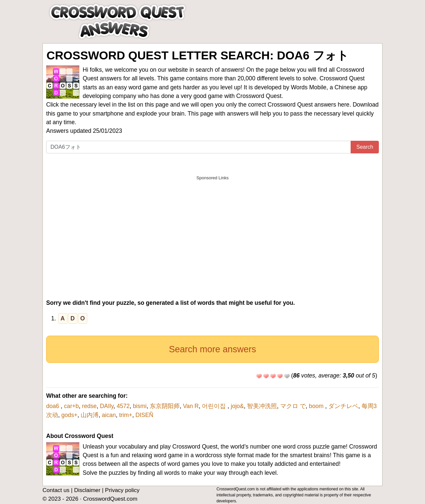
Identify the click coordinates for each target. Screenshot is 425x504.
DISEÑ (144, 415)
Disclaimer (87, 490)
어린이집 (215, 406)
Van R (191, 406)
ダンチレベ (343, 406)
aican (109, 415)
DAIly (107, 406)
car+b (72, 406)
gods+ (69, 415)
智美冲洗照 (262, 406)
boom (317, 406)
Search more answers (213, 349)
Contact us (56, 490)
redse (89, 406)
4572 (123, 406)
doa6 (53, 406)
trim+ (126, 415)
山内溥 (90, 415)
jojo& (237, 406)
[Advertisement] (212, 230)
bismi (140, 406)
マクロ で (293, 406)
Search (365, 147)
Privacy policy (122, 490)
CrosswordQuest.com (110, 499)
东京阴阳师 (165, 406)
